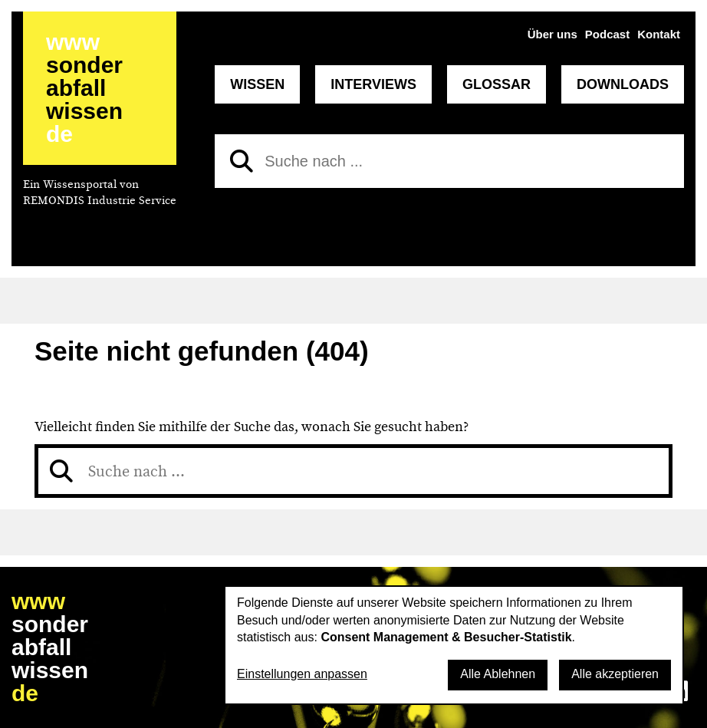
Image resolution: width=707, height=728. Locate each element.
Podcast (607, 34)
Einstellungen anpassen (302, 674)
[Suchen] (242, 161)
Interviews (373, 84)
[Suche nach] (449, 161)
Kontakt (659, 34)
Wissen (257, 84)
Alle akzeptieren (615, 674)
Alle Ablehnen (498, 674)
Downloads (623, 84)
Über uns (552, 34)
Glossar (497, 84)
